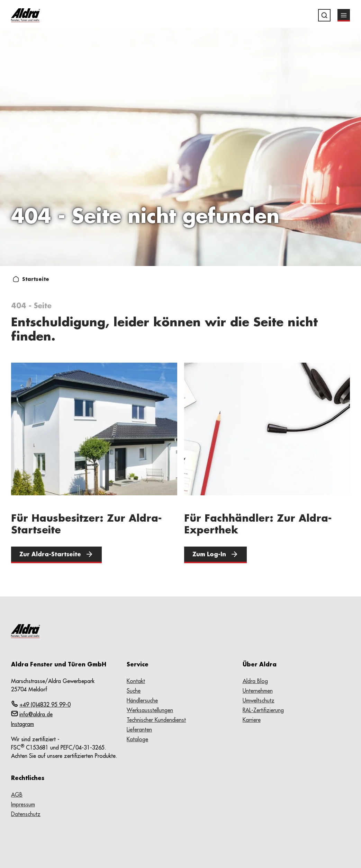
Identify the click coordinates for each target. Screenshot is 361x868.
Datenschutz (26, 814)
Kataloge (137, 739)
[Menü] (344, 15)
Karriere (252, 720)
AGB (17, 795)
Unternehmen (258, 691)
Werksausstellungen (150, 710)
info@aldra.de (32, 714)
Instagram (22, 724)
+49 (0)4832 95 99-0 (41, 704)
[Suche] (324, 15)
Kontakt (136, 681)
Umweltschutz (259, 700)
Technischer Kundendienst (156, 720)
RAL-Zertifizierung (263, 710)
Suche (134, 691)
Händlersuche (142, 700)
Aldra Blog (255, 681)
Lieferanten (139, 729)
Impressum (23, 804)
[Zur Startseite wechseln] (26, 15)
